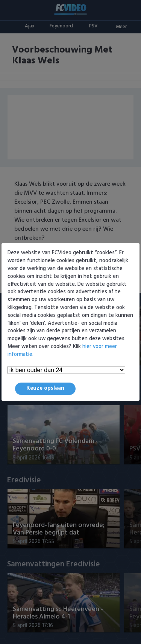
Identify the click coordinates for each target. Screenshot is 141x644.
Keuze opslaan (45, 388)
